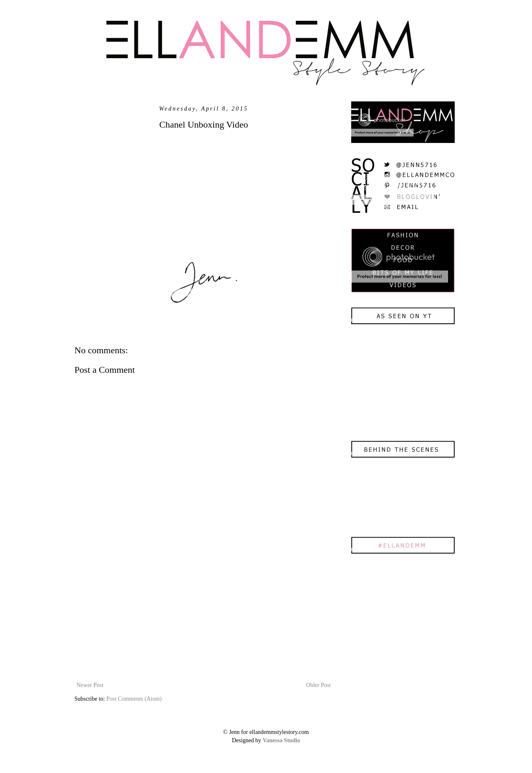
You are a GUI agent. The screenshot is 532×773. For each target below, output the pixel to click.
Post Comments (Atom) (134, 699)
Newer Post (90, 685)
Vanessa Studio (281, 740)
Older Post (319, 685)
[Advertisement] (204, 618)
